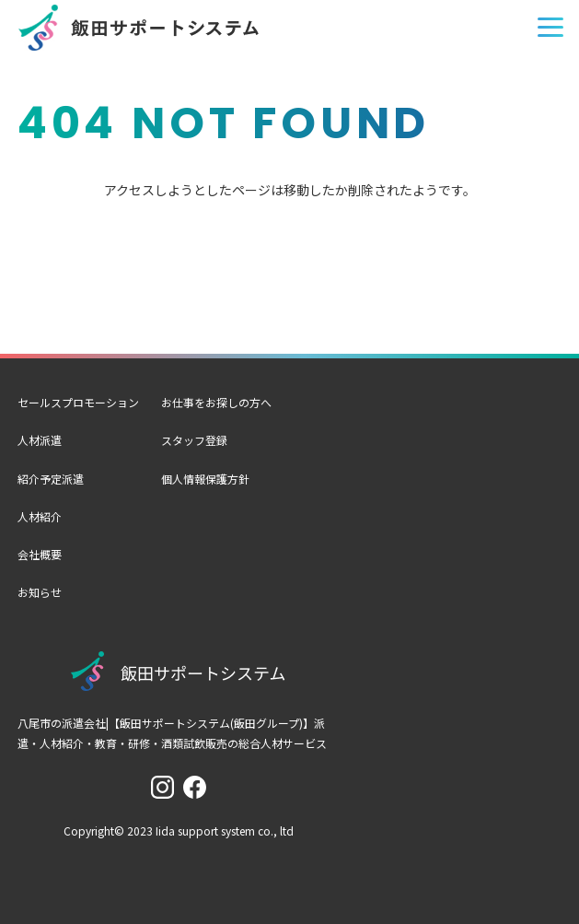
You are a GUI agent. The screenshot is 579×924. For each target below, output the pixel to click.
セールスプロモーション (78, 402)
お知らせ (40, 592)
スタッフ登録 (194, 440)
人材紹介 (40, 516)
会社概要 (40, 554)
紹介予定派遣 (51, 479)
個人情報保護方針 (205, 479)
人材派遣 (40, 440)
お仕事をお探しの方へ (216, 402)
